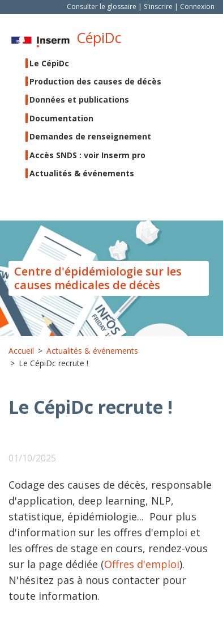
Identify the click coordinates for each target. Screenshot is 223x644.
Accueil (21, 351)
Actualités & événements (82, 173)
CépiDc (99, 38)
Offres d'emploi (142, 564)
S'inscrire (158, 7)
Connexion (197, 7)
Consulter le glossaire (102, 7)
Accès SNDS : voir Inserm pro (87, 155)
